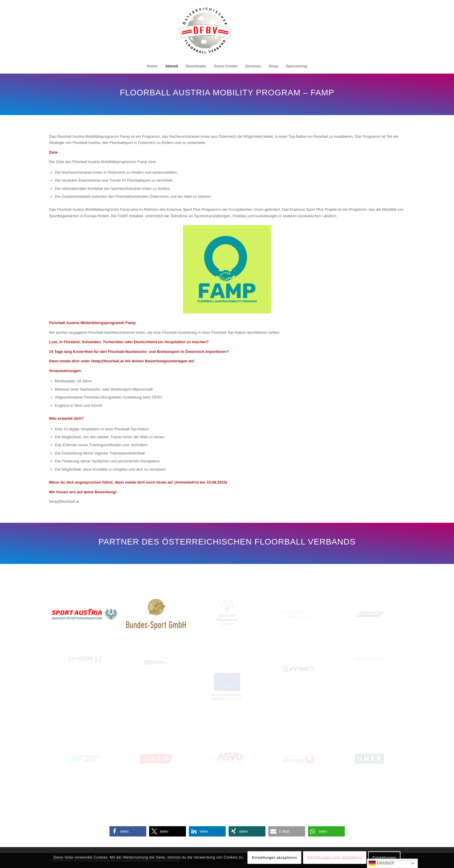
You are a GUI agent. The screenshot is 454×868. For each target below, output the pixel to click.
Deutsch (381, 863)
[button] (128, 831)
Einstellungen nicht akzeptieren (335, 858)
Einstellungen (384, 858)
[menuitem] (152, 66)
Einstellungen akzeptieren (274, 858)
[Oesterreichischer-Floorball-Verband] (205, 34)
